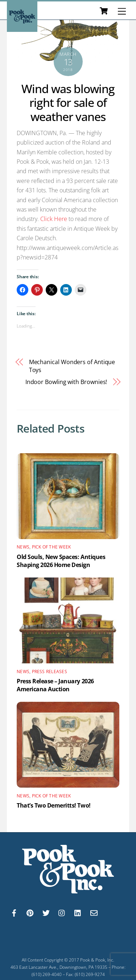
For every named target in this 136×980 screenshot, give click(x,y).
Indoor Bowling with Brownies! (66, 382)
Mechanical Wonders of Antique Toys (72, 366)
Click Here (54, 219)
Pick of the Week (51, 547)
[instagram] (62, 912)
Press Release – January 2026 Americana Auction (55, 685)
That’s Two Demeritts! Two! (54, 805)
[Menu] (122, 11)
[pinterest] (30, 912)
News (23, 547)
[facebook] (14, 912)
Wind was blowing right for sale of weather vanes (68, 103)
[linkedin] (78, 912)
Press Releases (50, 672)
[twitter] (46, 912)
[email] (94, 912)
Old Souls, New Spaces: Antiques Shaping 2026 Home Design (61, 561)
